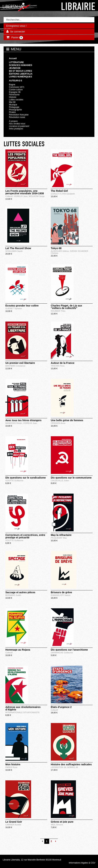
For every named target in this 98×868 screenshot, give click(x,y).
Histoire (13, 97)
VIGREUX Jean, (21, 196)
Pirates (12, 112)
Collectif (9, 653)
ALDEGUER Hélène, (60, 251)
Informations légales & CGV (82, 863)
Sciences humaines (21, 65)
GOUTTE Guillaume (14, 481)
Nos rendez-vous (17, 124)
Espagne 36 (15, 92)
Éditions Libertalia (21, 74)
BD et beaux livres (20, 71)
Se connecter (17, 32)
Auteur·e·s (16, 81)
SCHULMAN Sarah (14, 251)
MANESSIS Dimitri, (14, 423)
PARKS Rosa (11, 767)
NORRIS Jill (73, 767)
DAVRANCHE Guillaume (62, 653)
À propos (13, 121)
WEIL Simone (57, 825)
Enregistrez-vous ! (16, 26)
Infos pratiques (16, 129)
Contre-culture (16, 90)
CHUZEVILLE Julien (60, 481)
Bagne (12, 85)
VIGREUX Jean (30, 423)
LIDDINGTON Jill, (59, 767)
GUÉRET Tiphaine (14, 308)
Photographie (15, 110)
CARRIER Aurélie (13, 825)
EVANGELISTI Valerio (61, 595)
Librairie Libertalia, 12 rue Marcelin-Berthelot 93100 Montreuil (32, 860)
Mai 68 (12, 102)
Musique (13, 105)
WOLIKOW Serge (37, 196)
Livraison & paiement (19, 126)
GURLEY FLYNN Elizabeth (63, 194)
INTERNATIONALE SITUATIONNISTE (23, 712)
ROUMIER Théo (58, 311)
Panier (17, 38)
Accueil (13, 58)
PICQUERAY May (59, 538)
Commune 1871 (17, 87)
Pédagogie (14, 107)
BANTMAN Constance (15, 366)
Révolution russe (17, 117)
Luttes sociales (16, 100)
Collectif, (10, 196)
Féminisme (14, 95)
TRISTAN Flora (58, 366)
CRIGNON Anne (58, 423)
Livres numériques (20, 77)
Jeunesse (15, 68)
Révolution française (19, 115)
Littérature (16, 62)
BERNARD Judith (13, 595)
